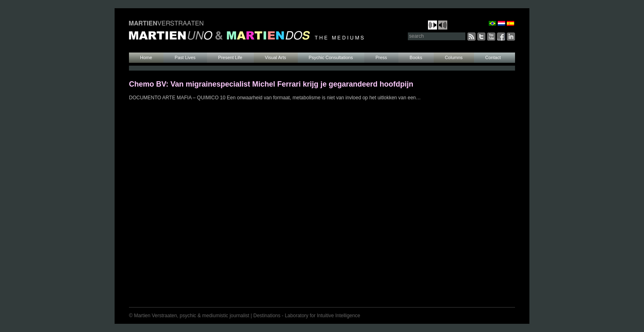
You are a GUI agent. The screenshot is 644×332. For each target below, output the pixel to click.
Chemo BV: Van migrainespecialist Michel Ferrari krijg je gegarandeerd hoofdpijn (271, 84)
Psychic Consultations (331, 57)
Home (146, 57)
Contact (493, 57)
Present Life (230, 57)
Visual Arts (276, 57)
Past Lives (185, 57)
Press (381, 57)
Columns (454, 57)
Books (416, 57)
